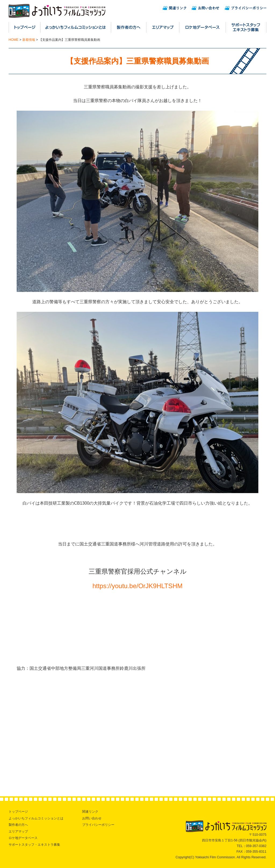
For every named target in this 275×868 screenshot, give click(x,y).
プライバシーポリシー (98, 825)
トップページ (18, 812)
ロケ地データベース (23, 838)
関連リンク (90, 812)
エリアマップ (18, 831)
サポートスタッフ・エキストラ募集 (34, 845)
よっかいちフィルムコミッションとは (36, 818)
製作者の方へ (18, 825)
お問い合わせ (92, 818)
